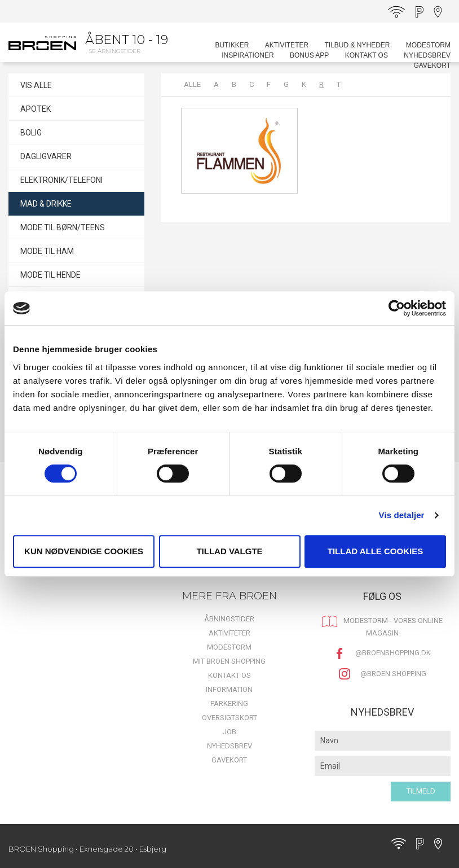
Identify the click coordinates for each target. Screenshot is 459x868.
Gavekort (432, 65)
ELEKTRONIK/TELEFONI (61, 180)
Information (229, 689)
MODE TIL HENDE (50, 275)
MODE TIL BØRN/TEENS (63, 227)
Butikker (232, 45)
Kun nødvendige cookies (84, 551)
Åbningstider (229, 619)
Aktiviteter (287, 45)
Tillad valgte (229, 551)
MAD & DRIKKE (46, 204)
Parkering (229, 703)
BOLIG (31, 133)
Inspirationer (248, 55)
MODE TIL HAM (47, 251)
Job (229, 732)
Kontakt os (367, 55)
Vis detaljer (402, 515)
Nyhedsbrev (427, 55)
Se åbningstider (115, 51)
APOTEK (36, 109)
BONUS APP (309, 55)
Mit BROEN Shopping (229, 661)
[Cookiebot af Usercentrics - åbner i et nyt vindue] (397, 308)
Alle (192, 84)
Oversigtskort (229, 718)
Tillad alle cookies (375, 551)
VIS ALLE (36, 85)
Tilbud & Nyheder (357, 45)
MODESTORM (428, 45)
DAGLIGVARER (46, 156)
